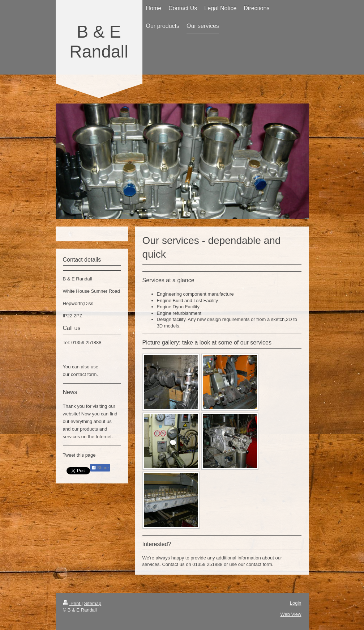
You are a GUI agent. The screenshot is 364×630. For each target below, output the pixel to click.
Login (296, 603)
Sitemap (93, 603)
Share (100, 468)
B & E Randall (99, 42)
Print (72, 603)
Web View (291, 614)
